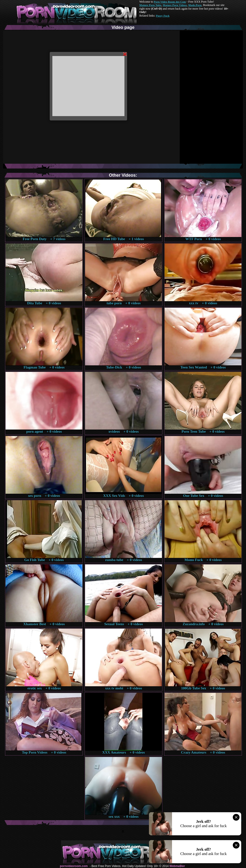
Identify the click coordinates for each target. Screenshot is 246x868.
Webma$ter (177, 866)
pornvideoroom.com (74, 866)
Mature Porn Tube (150, 5)
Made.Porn (195, 5)
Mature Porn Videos (175, 5)
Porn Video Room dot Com (170, 2)
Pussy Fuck (163, 16)
